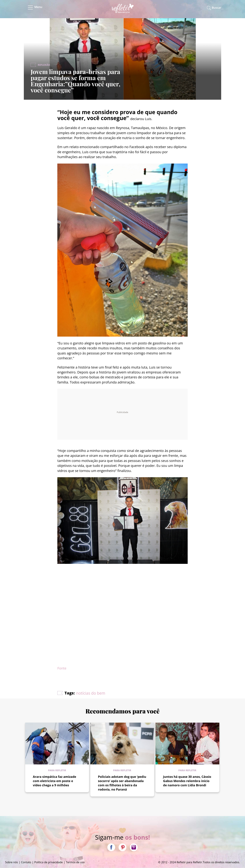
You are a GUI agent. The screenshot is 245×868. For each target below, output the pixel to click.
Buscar (217, 8)
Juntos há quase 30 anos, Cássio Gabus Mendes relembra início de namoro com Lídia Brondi (187, 781)
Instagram (134, 847)
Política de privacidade (49, 862)
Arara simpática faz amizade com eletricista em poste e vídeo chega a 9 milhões (55, 781)
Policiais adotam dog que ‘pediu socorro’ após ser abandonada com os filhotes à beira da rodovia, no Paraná (122, 783)
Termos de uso (75, 862)
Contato (26, 862)
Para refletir (57, 770)
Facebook (111, 847)
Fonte (62, 668)
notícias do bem (91, 693)
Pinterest (122, 847)
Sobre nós (11, 862)
